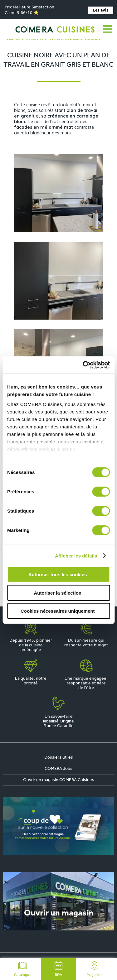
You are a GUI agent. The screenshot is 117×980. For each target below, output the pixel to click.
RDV (59, 969)
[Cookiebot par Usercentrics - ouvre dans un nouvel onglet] (83, 365)
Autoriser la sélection (58, 593)
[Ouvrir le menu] (108, 29)
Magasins (95, 969)
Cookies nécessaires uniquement (58, 611)
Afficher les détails (76, 555)
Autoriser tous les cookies (58, 574)
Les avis (101, 10)
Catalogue (23, 969)
